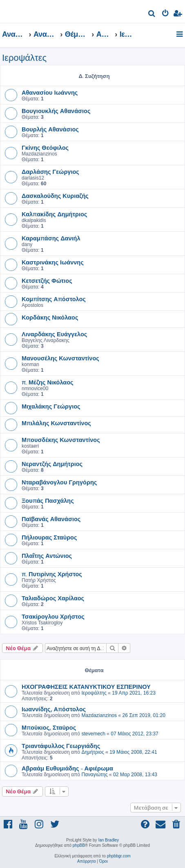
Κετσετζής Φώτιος (47, 280)
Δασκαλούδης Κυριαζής (55, 195)
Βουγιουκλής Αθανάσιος (56, 111)
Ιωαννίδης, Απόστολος (54, 709)
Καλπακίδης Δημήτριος (54, 214)
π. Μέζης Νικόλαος (48, 382)
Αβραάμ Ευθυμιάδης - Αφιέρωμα (67, 768)
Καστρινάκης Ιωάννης (53, 262)
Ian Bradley (108, 840)
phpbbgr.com (119, 856)
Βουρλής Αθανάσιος (50, 129)
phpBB (79, 845)
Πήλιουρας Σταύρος (49, 537)
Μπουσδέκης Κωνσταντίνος (61, 440)
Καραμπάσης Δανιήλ (51, 238)
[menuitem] (152, 14)
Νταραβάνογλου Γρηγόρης (59, 482)
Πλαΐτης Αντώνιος (47, 555)
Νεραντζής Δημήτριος (52, 464)
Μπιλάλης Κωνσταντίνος (56, 423)
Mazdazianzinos (99, 715)
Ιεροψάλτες (24, 58)
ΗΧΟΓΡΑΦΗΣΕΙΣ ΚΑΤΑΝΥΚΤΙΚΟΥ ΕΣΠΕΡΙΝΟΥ (86, 686)
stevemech (93, 734)
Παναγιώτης (94, 775)
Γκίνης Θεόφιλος (45, 147)
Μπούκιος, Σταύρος (49, 727)
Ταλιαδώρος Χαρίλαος (53, 598)
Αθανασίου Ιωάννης (50, 92)
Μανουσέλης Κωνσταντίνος (60, 358)
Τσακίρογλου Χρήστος (53, 616)
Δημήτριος (92, 752)
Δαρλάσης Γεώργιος (50, 171)
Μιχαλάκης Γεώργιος (51, 406)
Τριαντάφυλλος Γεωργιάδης (61, 746)
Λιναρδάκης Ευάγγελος (54, 334)
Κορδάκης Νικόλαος (50, 317)
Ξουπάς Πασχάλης (48, 500)
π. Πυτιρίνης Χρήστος (52, 574)
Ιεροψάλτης (94, 693)
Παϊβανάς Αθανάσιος (51, 519)
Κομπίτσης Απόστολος (54, 299)
